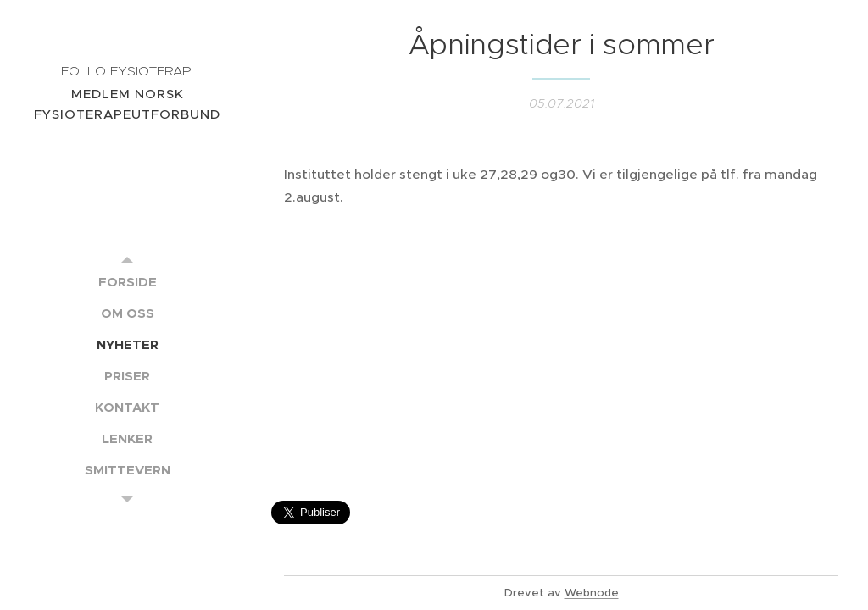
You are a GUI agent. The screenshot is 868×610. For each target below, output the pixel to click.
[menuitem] (127, 282)
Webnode (592, 593)
